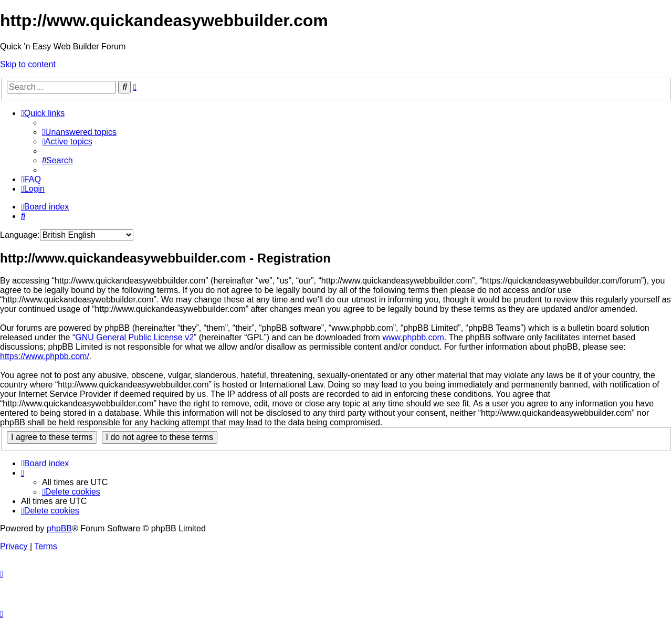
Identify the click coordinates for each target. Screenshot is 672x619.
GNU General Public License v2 (134, 337)
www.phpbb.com (413, 337)
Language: (20, 235)
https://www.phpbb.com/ (45, 356)
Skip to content (28, 64)
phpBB (59, 528)
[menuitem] (79, 132)
